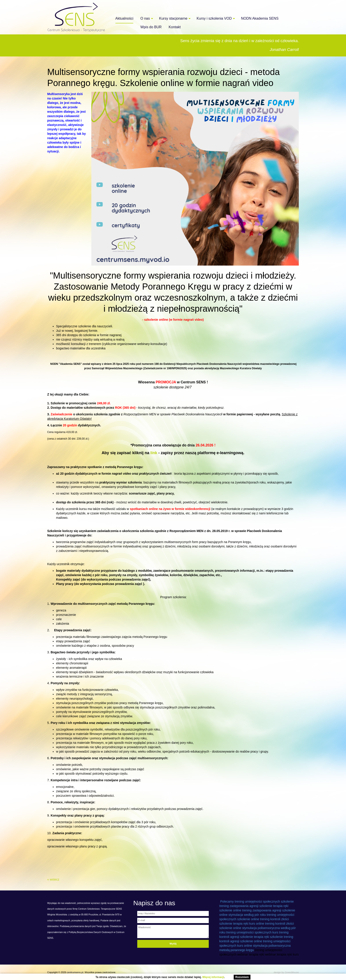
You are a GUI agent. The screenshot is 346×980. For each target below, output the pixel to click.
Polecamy (227, 901)
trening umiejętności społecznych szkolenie (264, 901)
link (153, 453)
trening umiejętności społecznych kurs (252, 932)
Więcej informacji (213, 977)
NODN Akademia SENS (260, 18)
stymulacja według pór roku (247, 915)
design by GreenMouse (286, 972)
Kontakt (175, 27)
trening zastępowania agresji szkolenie (246, 906)
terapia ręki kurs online (249, 924)
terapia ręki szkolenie (268, 937)
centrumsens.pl (75, 972)
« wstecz (53, 879)
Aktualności (124, 18)
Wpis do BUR (151, 27)
